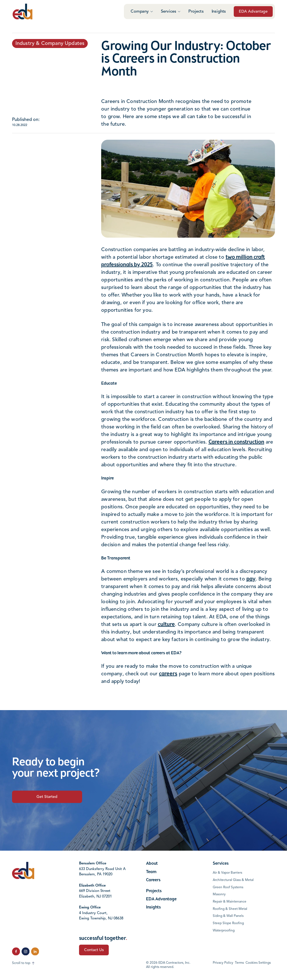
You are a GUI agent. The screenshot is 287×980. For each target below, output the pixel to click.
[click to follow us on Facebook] (16, 951)
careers (168, 674)
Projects (196, 12)
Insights (219, 12)
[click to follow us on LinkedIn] (35, 951)
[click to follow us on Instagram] (26, 951)
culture (166, 625)
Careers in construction (236, 442)
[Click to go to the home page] (23, 12)
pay (251, 579)
